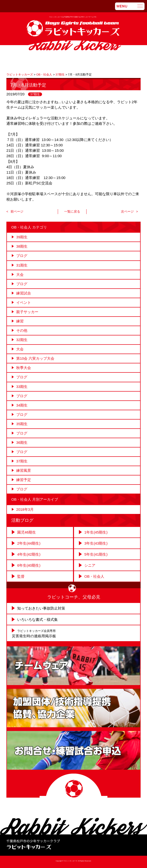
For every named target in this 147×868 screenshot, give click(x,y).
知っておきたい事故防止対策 (41, 608)
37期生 (35, 94)
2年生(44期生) (29, 543)
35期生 (22, 424)
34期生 (22, 405)
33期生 (22, 387)
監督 (21, 576)
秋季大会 (24, 368)
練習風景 (24, 471)
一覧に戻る (72, 212)
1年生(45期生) (96, 532)
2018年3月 (25, 510)
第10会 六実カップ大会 (35, 358)
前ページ (17, 212)
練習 (20, 321)
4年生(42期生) (29, 554)
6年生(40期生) (29, 565)
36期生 (22, 443)
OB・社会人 (94, 576)
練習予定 (24, 480)
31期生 (22, 265)
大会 (20, 275)
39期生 (22, 237)
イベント (24, 303)
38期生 (22, 246)
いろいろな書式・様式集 (37, 620)
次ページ (127, 212)
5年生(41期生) (96, 554)
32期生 (22, 340)
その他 (22, 331)
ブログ (22, 256)
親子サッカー (27, 312)
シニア (90, 565)
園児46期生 (27, 532)
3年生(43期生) (96, 543)
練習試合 (24, 293)
